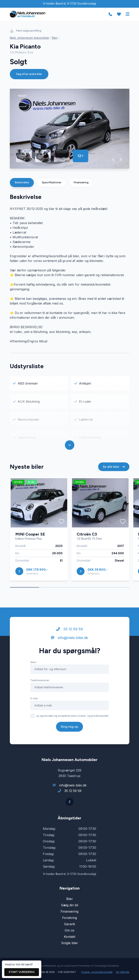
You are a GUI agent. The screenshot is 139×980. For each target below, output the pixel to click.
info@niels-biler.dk (69, 638)
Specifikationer (52, 182)
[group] (70, 129)
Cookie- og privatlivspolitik (97, 972)
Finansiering (81, 182)
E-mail (34, 698)
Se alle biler (114, 467)
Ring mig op (69, 727)
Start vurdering (22, 972)
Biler (55, 38)
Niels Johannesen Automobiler (30, 38)
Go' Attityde (123, 972)
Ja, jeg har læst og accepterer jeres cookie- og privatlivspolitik (72, 716)
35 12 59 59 (69, 629)
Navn (33, 662)
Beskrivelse (22, 182)
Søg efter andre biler (29, 74)
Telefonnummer (40, 680)
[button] (114, 159)
